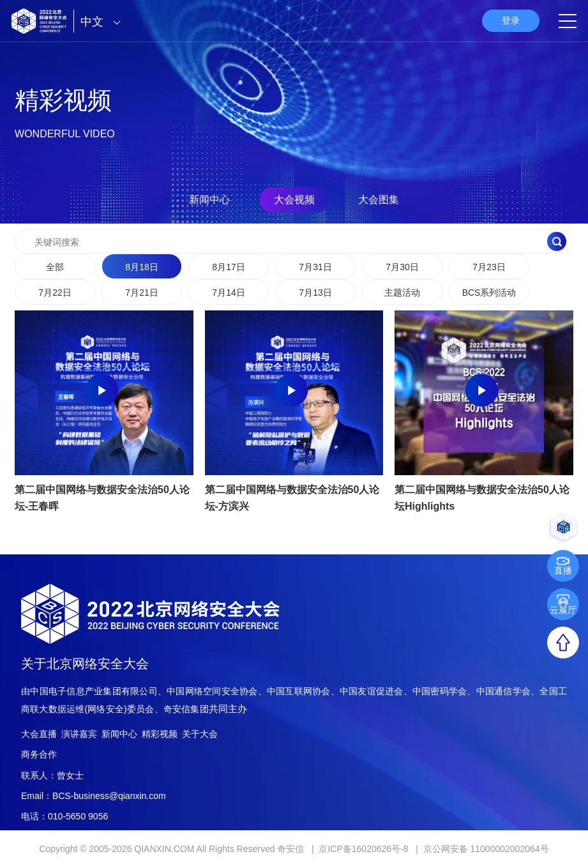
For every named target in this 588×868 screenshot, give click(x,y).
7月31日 (315, 267)
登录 (511, 20)
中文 (104, 22)
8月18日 (141, 267)
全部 (55, 267)
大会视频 (294, 200)
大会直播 (39, 734)
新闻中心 (209, 200)
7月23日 (489, 267)
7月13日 (315, 293)
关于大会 (200, 734)
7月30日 (402, 267)
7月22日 (55, 293)
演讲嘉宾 (79, 734)
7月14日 (228, 293)
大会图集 (379, 200)
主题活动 (402, 293)
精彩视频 (160, 734)
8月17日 (228, 267)
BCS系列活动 (489, 293)
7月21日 (141, 293)
